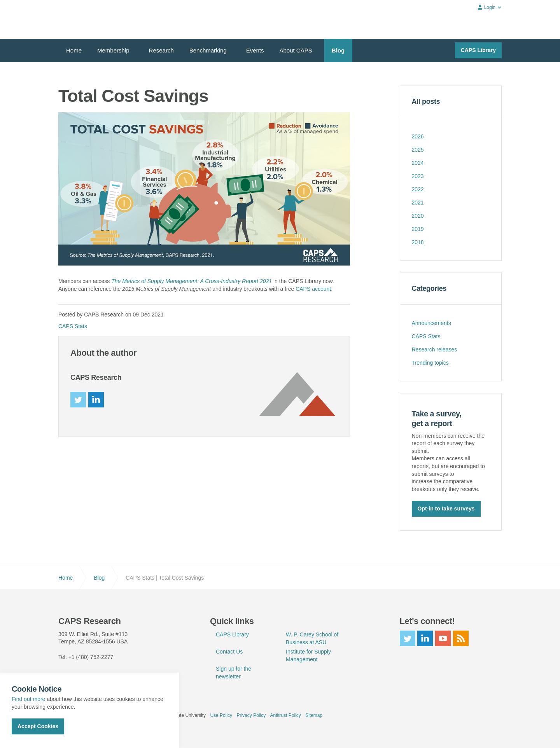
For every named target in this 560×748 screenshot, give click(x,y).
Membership (113, 50)
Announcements (431, 323)
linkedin (96, 400)
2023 (418, 176)
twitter (78, 400)
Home (74, 50)
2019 (418, 229)
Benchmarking (208, 50)
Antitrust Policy (285, 715)
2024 (418, 163)
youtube (443, 638)
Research (161, 50)
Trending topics (430, 363)
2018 (418, 242)
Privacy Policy (251, 715)
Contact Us (229, 651)
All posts (426, 101)
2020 (418, 216)
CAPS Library (478, 50)
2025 (418, 150)
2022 (418, 189)
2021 (418, 203)
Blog (338, 50)
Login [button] (490, 7)
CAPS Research (87, 19)
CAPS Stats (73, 326)
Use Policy (221, 715)
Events (255, 50)
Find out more (28, 699)
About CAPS (296, 50)
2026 (418, 136)
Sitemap (314, 715)
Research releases (435, 350)
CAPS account (313, 289)
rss (461, 638)
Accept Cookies (38, 726)
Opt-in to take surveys (446, 508)
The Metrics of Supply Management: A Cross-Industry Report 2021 (192, 281)
